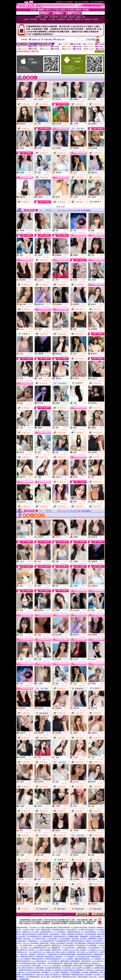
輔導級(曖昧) (48, 39)
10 (74, 210)
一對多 (85, 124)
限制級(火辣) (36, 39)
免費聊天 (102, 197)
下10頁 (83, 210)
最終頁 (88, 210)
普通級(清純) (61, 39)
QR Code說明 (100, 52)
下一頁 (77, 210)
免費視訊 (30, 99)
